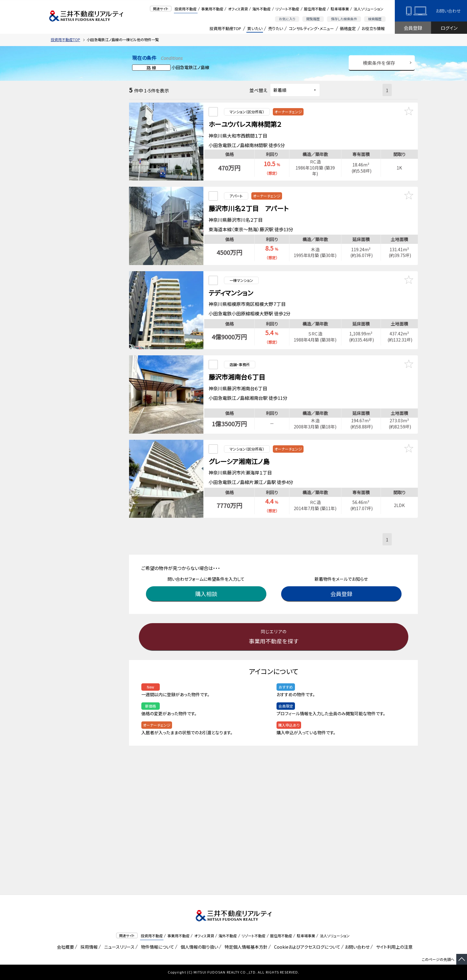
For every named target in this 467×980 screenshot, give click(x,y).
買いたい (255, 28)
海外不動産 (261, 9)
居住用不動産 (315, 9)
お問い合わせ (448, 11)
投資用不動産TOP (225, 28)
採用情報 (88, 947)
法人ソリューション (369, 9)
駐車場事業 (340, 9)
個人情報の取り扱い (198, 947)
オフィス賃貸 (238, 9)
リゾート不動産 (287, 9)
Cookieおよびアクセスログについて (306, 947)
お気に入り (287, 19)
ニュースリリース (118, 947)
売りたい (276, 28)
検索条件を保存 (379, 63)
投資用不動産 (186, 9)
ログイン (449, 28)
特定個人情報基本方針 (245, 947)
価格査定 (348, 28)
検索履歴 (375, 19)
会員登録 (413, 28)
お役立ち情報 (373, 28)
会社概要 (64, 947)
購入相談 (207, 574)
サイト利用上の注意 (393, 947)
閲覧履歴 (313, 19)
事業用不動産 (212, 9)
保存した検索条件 (344, 19)
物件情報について (157, 947)
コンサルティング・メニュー (311, 28)
